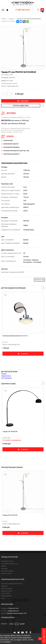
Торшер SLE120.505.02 (10, 515)
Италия (14, 83)
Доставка (4, 568)
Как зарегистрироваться (9, 564)
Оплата (4, 566)
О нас (3, 598)
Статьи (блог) (6, 593)
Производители (6, 596)
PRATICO (12, 78)
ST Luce (10, 81)
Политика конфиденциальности (12, 583)
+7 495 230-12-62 (22, 10)
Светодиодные (6, 378)
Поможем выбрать (8, 571)
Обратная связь (7, 573)
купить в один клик (21, 106)
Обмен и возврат (7, 588)
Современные (6, 376)
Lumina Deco (7, 438)
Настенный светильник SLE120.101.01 (15, 336)
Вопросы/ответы (7, 591)
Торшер (4, 374)
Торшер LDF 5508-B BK (10, 431)
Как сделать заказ (7, 561)
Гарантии (4, 586)
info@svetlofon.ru (14, 611)
